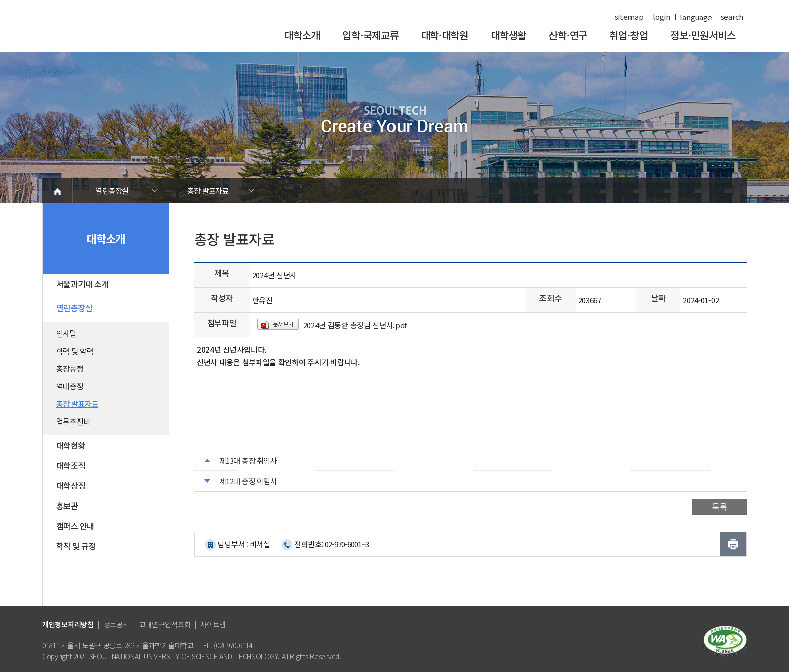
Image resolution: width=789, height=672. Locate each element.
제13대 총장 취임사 (248, 460)
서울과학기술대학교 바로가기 (110, 31)
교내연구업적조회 (165, 624)
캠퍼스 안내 (75, 526)
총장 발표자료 (208, 190)
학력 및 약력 (75, 351)
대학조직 (71, 465)
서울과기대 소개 (82, 284)
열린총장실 (112, 190)
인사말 (66, 333)
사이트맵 (213, 624)
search (732, 17)
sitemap (629, 17)
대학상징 (71, 485)
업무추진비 (73, 421)
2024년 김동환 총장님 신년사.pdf (355, 325)
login (661, 17)
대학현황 (71, 445)
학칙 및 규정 (76, 546)
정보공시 (116, 624)
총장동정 (70, 368)
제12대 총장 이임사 (248, 481)
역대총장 (70, 386)
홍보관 (67, 506)
